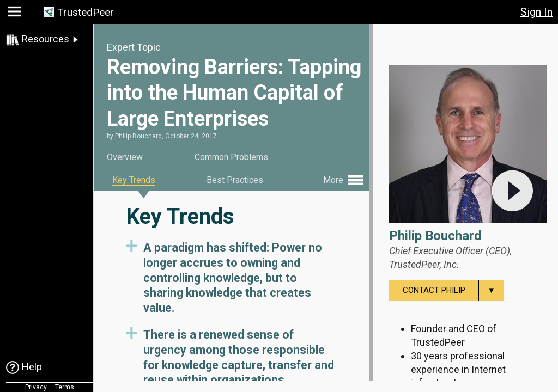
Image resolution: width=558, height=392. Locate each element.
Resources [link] (46, 39)
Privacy (36, 387)
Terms (65, 387)
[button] (16, 14)
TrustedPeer (86, 12)
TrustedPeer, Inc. (424, 264)
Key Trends (134, 180)
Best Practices (235, 180)
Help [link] (32, 367)
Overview (125, 157)
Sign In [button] (536, 12)
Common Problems (231, 157)
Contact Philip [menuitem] (453, 290)
